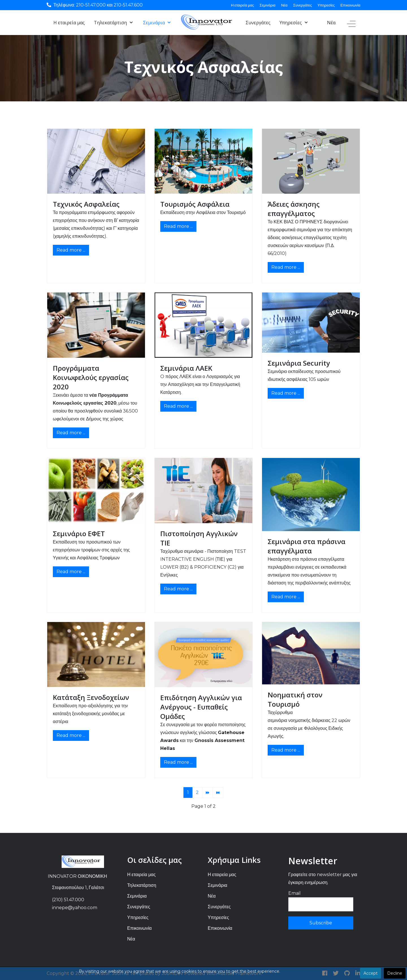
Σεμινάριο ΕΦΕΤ (79, 533)
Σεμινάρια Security (299, 363)
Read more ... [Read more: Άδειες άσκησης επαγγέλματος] (286, 267)
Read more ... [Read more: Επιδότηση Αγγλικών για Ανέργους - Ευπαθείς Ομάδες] (178, 762)
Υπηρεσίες (326, 5)
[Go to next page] (207, 793)
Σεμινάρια (268, 5)
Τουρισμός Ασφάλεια (195, 204)
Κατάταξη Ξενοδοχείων (91, 697)
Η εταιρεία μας (242, 5)
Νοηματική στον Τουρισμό (295, 699)
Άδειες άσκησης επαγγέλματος (294, 209)
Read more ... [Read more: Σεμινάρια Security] (286, 393)
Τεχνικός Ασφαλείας (86, 204)
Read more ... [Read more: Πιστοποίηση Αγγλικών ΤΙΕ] (178, 589)
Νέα (284, 5)
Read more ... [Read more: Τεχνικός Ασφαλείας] (71, 250)
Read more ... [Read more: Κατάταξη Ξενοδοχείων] (71, 735)
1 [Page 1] (188, 792)
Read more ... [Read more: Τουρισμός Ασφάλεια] (178, 226)
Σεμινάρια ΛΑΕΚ (186, 368)
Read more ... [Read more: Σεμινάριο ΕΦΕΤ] (71, 572)
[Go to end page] (218, 793)
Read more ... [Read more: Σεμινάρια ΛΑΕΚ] (178, 406)
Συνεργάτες (302, 5)
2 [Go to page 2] (197, 792)
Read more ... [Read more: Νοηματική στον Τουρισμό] (286, 750)
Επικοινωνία (350, 5)
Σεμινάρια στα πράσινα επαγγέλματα (307, 546)
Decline (395, 973)
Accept (371, 973)
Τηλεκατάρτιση (142, 885)
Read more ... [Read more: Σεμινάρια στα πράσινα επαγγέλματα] (286, 597)
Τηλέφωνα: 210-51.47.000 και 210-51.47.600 (98, 5)
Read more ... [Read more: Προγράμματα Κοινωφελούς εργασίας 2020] (71, 433)
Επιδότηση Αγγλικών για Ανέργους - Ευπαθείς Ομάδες (201, 707)
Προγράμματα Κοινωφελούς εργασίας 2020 (91, 377)
